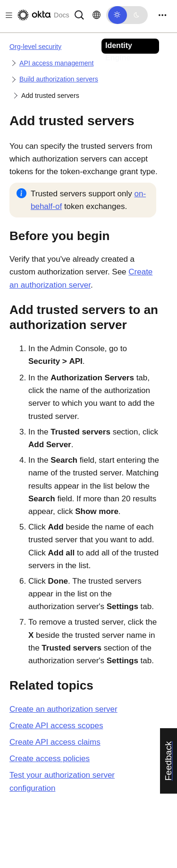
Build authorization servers (59, 79)
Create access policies (50, 759)
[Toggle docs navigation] (7, 15)
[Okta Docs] (42, 15)
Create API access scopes (56, 726)
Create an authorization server (63, 709)
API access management (56, 63)
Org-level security (35, 47)
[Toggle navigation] (162, 15)
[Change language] (97, 15)
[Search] (79, 14)
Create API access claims (55, 742)
